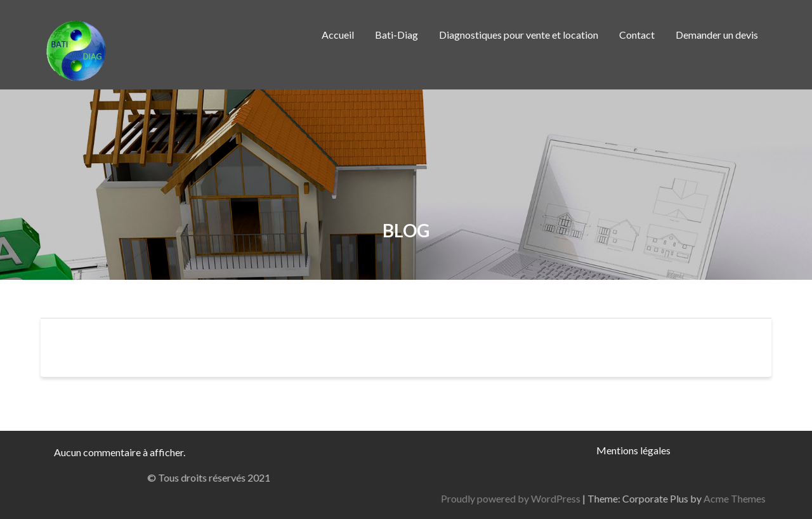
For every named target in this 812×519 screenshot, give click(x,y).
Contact (637, 35)
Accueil (338, 35)
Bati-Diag (396, 35)
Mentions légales (633, 450)
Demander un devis (717, 35)
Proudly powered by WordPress (642, 498)
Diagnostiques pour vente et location (519, 35)
